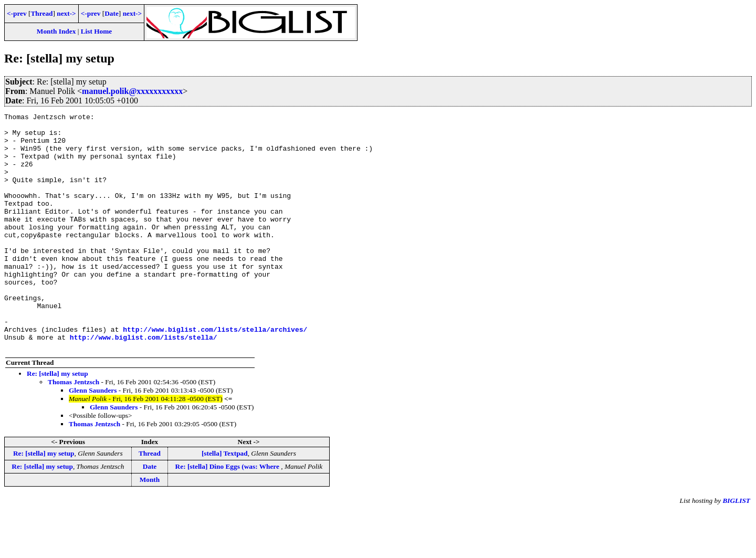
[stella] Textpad (225, 501)
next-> (66, 13)
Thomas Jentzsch (73, 429)
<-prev (17, 13)
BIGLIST (736, 548)
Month (150, 527)
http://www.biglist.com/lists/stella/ (144, 383)
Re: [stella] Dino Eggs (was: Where (228, 514)
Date (112, 13)
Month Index (56, 31)
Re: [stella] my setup (57, 421)
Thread (41, 13)
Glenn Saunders (93, 438)
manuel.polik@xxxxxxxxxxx (132, 91)
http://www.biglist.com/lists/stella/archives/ (215, 373)
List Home (97, 31)
